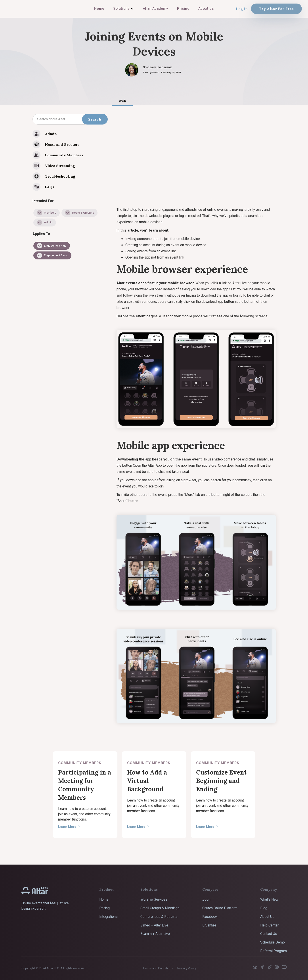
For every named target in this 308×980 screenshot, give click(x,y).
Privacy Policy (187, 968)
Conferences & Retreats (159, 917)
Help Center (269, 925)
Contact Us (269, 934)
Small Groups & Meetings (160, 908)
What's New (269, 899)
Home (104, 899)
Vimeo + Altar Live (154, 925)
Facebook (210, 917)
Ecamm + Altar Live (155, 934)
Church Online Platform (220, 908)
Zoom (207, 899)
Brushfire (209, 925)
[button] (124, 9)
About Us (267, 917)
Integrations (108, 917)
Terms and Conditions (158, 968)
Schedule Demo (273, 942)
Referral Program (274, 951)
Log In (242, 9)
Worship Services (154, 899)
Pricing (104, 908)
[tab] (122, 101)
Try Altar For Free (276, 9)
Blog (264, 908)
